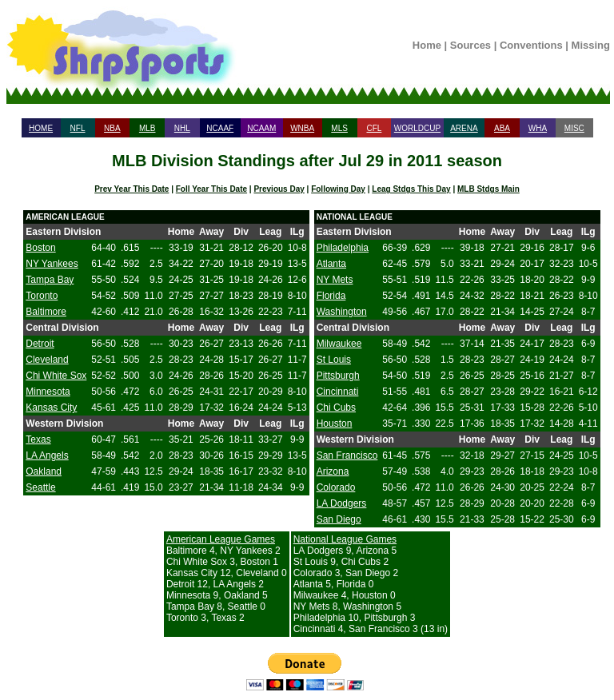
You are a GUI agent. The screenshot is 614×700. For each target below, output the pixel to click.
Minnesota (48, 392)
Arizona (333, 471)
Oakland (44, 471)
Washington (342, 312)
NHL (182, 128)
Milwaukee (339, 344)
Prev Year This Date (132, 189)
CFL (374, 128)
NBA (112, 128)
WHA (538, 128)
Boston (40, 248)
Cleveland (47, 360)
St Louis (334, 360)
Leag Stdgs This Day (411, 189)
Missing (591, 45)
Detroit (40, 344)
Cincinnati (338, 392)
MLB (148, 128)
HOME (41, 128)
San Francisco (347, 455)
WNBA (302, 128)
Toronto (42, 296)
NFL (78, 128)
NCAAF (220, 128)
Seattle (40, 487)
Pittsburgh (338, 376)
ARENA (464, 128)
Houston (335, 424)
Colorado (336, 487)
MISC (574, 128)
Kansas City (51, 408)
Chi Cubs (336, 408)
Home (427, 45)
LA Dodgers (342, 503)
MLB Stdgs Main (488, 189)
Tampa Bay (50, 280)
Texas (38, 439)
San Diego (339, 519)
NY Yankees (52, 264)
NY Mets (335, 280)
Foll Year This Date (211, 189)
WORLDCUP (417, 128)
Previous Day (279, 189)
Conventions (531, 45)
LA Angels (47, 455)
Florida (331, 296)
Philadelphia (343, 248)
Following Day (338, 189)
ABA (502, 128)
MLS (339, 128)
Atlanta (331, 264)
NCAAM (261, 128)
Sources (470, 45)
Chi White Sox (56, 376)
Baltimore (46, 312)
